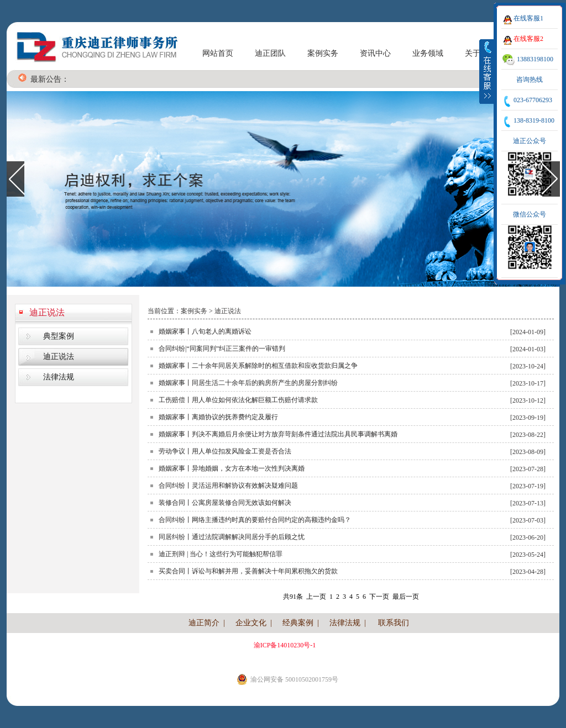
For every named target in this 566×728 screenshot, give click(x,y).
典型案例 (59, 336)
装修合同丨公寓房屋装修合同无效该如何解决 (225, 503)
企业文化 (251, 623)
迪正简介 (204, 623)
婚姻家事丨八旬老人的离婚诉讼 (205, 331)
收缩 (487, 71)
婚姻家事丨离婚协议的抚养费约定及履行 (218, 417)
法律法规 (59, 377)
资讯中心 (375, 53)
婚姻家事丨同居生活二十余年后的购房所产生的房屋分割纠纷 (248, 383)
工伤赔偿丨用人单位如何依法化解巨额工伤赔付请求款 (238, 400)
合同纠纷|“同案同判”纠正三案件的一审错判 (222, 349)
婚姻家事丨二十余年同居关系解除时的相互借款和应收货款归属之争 (258, 366)
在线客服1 (528, 18)
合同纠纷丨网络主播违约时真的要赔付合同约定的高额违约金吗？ (255, 520)
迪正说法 (47, 312)
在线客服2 (528, 39)
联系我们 (394, 623)
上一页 (316, 597)
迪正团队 (270, 53)
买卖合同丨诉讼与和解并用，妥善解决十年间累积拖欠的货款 (248, 571)
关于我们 (480, 53)
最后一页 (406, 597)
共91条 (293, 597)
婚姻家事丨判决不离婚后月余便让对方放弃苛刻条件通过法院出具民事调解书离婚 (278, 434)
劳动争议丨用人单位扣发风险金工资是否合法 (225, 451)
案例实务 (323, 53)
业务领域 (428, 53)
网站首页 (218, 53)
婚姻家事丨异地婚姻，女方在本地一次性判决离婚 (232, 468)
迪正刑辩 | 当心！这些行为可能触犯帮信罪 (221, 554)
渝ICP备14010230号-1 (285, 645)
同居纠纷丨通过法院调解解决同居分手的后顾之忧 (232, 537)
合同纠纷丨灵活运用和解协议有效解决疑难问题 (228, 486)
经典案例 (298, 623)
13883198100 (535, 59)
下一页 (379, 597)
